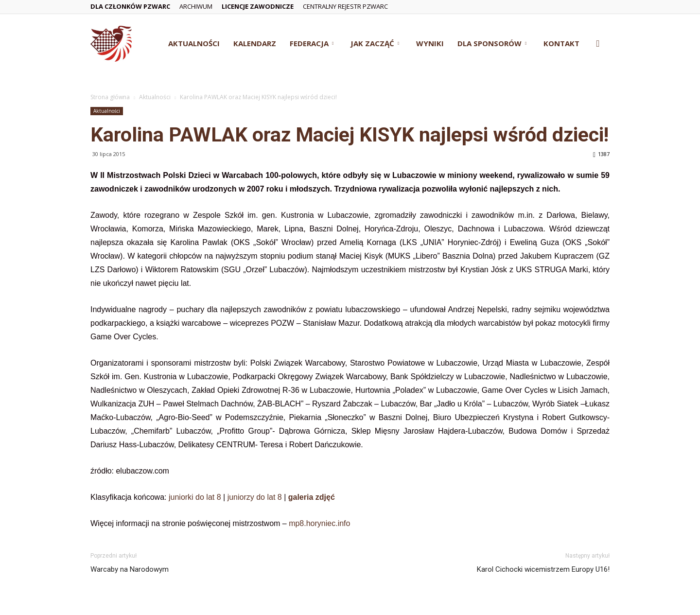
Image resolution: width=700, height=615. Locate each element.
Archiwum (196, 6)
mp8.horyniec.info (319, 523)
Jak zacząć (375, 43)
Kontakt (561, 43)
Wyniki (430, 43)
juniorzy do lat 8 (255, 497)
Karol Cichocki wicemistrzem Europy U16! (543, 569)
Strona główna (110, 97)
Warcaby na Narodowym (130, 569)
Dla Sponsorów (492, 43)
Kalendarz (255, 43)
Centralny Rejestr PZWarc (345, 6)
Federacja (312, 43)
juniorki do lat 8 (195, 497)
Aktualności (194, 43)
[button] (598, 44)
